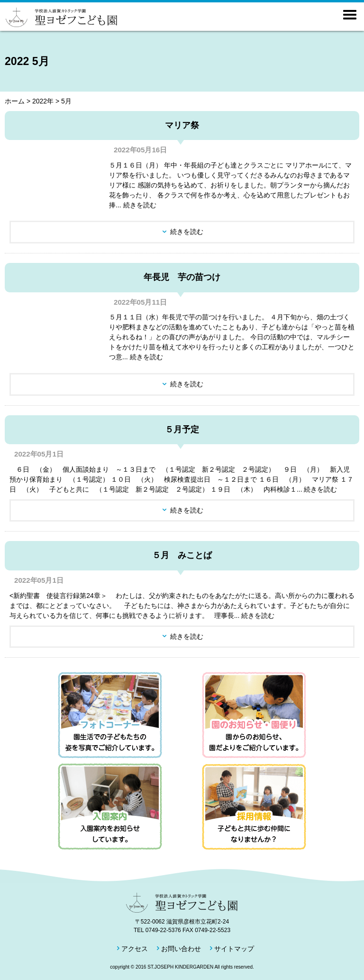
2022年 (43, 101)
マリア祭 (182, 125)
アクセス (135, 949)
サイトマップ (234, 949)
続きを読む (187, 232)
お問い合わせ (181, 949)
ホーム (15, 101)
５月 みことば (182, 555)
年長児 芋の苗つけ (182, 277)
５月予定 (182, 429)
